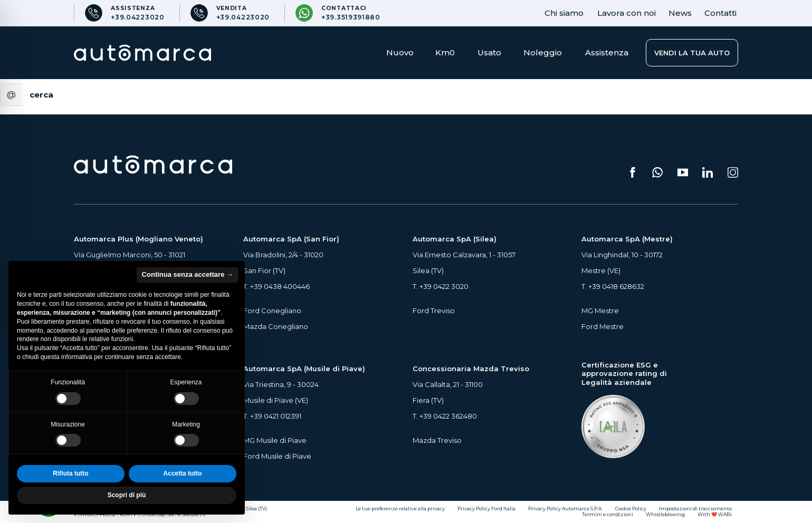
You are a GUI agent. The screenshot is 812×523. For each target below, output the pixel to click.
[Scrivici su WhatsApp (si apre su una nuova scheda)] (657, 172)
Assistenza (607, 52)
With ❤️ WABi (715, 515)
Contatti (720, 13)
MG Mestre (600, 311)
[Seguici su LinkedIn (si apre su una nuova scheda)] (708, 172)
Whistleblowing (665, 515)
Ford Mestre (603, 326)
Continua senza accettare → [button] (188, 274)
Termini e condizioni (608, 515)
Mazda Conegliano (276, 326)
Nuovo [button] (400, 52)
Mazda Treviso (437, 440)
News (680, 13)
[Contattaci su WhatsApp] (338, 13)
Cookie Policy (631, 509)
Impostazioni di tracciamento (695, 509)
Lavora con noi (627, 13)
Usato (489, 52)
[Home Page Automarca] (142, 52)
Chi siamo (564, 13)
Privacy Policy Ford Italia (486, 509)
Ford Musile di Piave (277, 456)
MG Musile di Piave (275, 440)
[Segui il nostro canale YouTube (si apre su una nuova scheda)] (683, 172)
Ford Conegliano (272, 311)
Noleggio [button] (543, 52)
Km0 (445, 52)
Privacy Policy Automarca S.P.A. (565, 509)
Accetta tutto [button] (182, 473)
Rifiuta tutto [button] (70, 473)
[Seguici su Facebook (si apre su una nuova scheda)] (633, 172)
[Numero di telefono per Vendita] (230, 13)
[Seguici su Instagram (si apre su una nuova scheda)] (733, 172)
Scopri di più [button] (127, 495)
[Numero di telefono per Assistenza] (124, 13)
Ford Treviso (434, 311)
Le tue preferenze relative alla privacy (400, 509)
